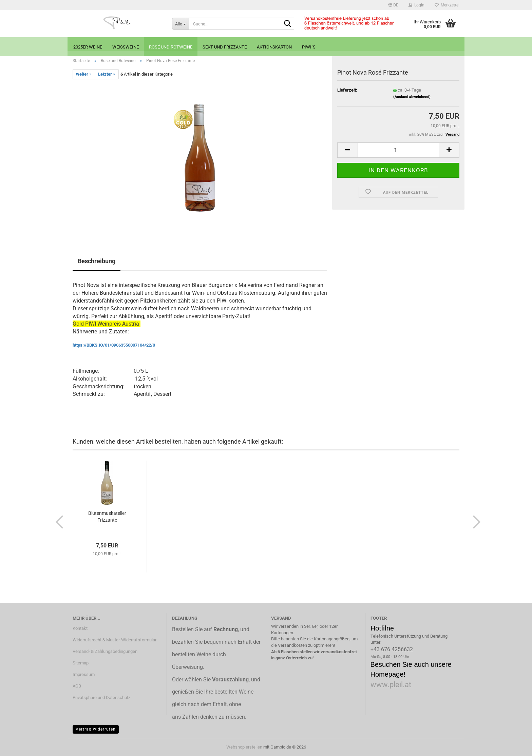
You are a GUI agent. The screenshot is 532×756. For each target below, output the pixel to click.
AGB (77, 686)
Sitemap (81, 663)
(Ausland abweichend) (412, 97)
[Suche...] (180, 24)
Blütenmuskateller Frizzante (107, 517)
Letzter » (107, 74)
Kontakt (80, 628)
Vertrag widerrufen (96, 729)
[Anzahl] (398, 150)
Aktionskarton (274, 47)
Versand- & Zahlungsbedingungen (105, 651)
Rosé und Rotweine (171, 47)
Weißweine (126, 47)
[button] (393, 5)
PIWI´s (309, 47)
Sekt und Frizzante (225, 47)
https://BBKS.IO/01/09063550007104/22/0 (114, 345)
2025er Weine (88, 47)
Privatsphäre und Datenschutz (101, 697)
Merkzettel (447, 5)
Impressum (84, 674)
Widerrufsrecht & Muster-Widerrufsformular (115, 640)
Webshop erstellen (244, 747)
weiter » (84, 74)
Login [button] (416, 5)
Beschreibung (97, 261)
